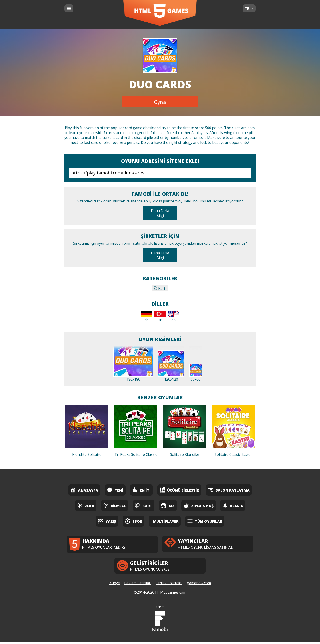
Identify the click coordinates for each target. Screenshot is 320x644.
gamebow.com (199, 585)
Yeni (115, 490)
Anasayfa (84, 490)
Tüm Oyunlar (205, 521)
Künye (115, 585)
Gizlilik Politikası (169, 585)
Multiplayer (166, 521)
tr (160, 316)
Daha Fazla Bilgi (160, 213)
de (147, 316)
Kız (168, 505)
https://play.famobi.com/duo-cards (160, 173)
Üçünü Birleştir (179, 490)
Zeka (86, 505)
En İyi (141, 490)
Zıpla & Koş (199, 505)
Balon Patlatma (229, 490)
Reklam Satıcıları (138, 585)
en (173, 316)
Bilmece (115, 505)
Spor (133, 521)
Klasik (233, 505)
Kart (160, 288)
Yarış (107, 521)
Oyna (160, 102)
